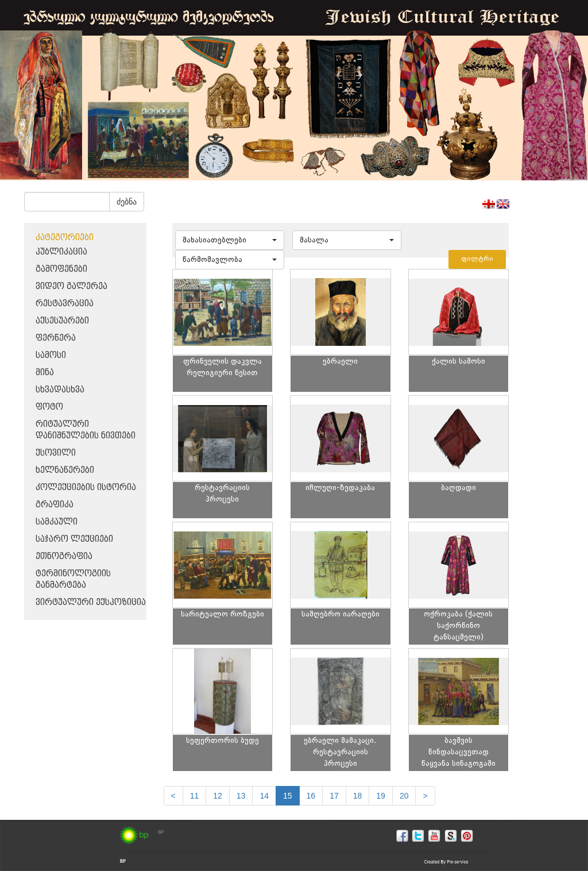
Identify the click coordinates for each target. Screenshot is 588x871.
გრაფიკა (55, 505)
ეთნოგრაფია (64, 556)
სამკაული (57, 522)
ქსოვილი (56, 453)
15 (288, 796)
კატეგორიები (65, 238)
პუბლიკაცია (61, 252)
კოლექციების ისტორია (86, 487)
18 (358, 796)
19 (381, 796)
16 (311, 796)
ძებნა (127, 202)
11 (195, 796)
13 (241, 796)
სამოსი (51, 355)
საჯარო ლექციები (74, 539)
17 (334, 796)
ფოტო (49, 407)
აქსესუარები (62, 321)
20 (404, 796)
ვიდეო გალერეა (71, 286)
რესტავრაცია (65, 304)
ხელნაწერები (65, 470)
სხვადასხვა (60, 390)
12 (218, 796)
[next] (425, 796)
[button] (230, 240)
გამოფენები (61, 269)
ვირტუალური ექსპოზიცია (91, 602)
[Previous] (173, 796)
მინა (45, 373)
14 (264, 796)
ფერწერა (56, 338)
